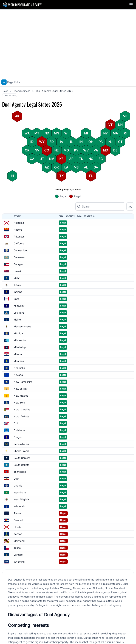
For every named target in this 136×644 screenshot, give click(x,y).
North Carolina (22, 409)
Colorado (19, 520)
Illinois (17, 285)
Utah (16, 479)
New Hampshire (23, 382)
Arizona (18, 230)
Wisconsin (19, 506)
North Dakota (21, 416)
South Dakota (22, 465)
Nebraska (19, 368)
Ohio (16, 423)
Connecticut (21, 250)
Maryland (19, 541)
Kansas (18, 534)
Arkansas (19, 237)
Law (6, 91)
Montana (19, 361)
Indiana (18, 292)
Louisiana (19, 313)
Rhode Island (21, 451)
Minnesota (20, 340)
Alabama (19, 223)
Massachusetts (22, 326)
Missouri (18, 354)
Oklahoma (19, 430)
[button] (131, 5)
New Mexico (21, 396)
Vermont (19, 555)
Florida (18, 527)
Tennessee (20, 472)
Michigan (19, 333)
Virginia (18, 486)
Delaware (19, 257)
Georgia (18, 264)
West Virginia (21, 499)
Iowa (16, 299)
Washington (20, 492)
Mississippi (20, 347)
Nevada (18, 375)
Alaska (18, 513)
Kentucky (19, 306)
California (19, 243)
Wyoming (19, 562)
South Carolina (22, 458)
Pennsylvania (21, 444)
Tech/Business (22, 91)
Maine (17, 320)
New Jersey (21, 389)
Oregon (18, 437)
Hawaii (17, 271)
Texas (17, 548)
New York (19, 403)
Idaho (17, 278)
